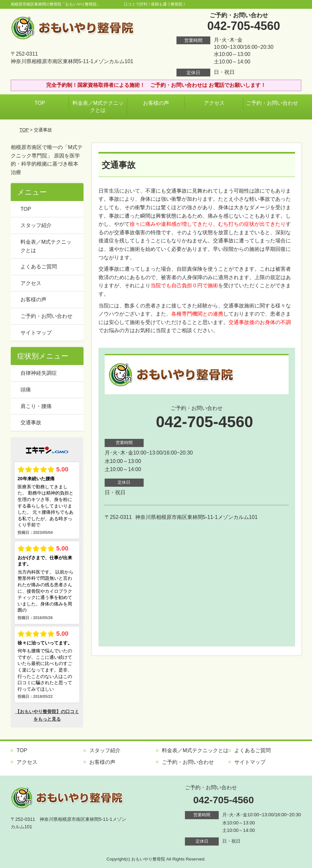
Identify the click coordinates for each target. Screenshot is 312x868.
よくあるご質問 (39, 267)
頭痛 (26, 390)
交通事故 (31, 422)
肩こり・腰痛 (36, 406)
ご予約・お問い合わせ (272, 103)
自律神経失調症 (39, 373)
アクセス (214, 103)
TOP (40, 103)
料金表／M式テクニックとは (98, 107)
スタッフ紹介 (36, 225)
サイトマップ (36, 333)
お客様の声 (156, 103)
